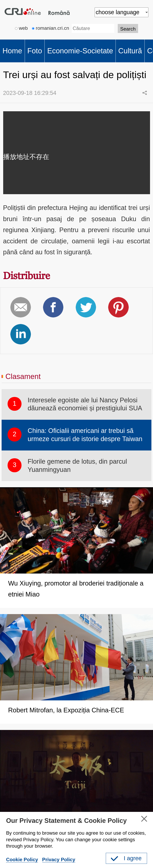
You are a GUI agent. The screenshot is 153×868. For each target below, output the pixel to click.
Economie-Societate (80, 51)
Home (12, 51)
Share (145, 93)
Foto (35, 51)
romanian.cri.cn (51, 28)
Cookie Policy (22, 860)
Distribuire (26, 276)
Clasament (23, 376)
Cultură (130, 51)
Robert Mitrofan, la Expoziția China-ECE (66, 710)
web (21, 28)
